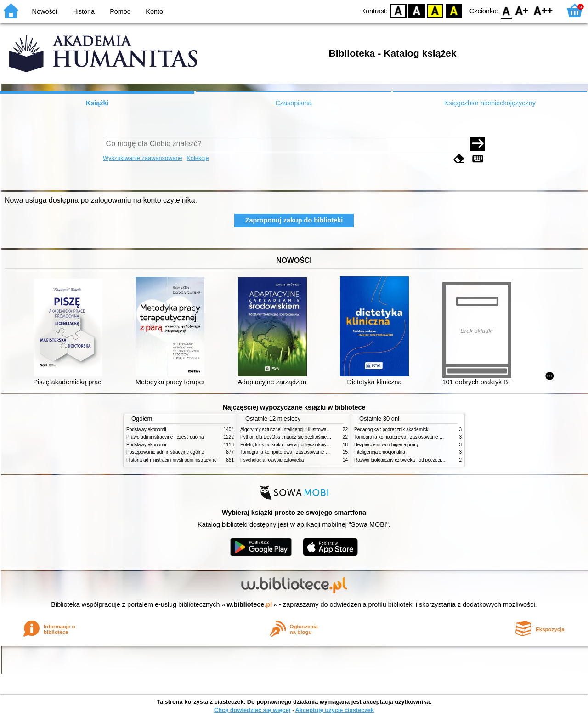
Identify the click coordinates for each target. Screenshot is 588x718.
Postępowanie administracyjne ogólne (165, 452)
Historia (83, 11)
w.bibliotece (250, 604)
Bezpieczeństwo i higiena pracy (387, 445)
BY (454, 10)
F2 (543, 10)
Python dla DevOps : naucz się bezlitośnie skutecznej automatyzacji (310, 437)
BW (417, 10)
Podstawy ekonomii (146, 430)
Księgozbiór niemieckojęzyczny (490, 103)
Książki (97, 103)
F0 (506, 10)
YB (435, 10)
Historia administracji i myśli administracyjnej (172, 460)
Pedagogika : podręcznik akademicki (392, 430)
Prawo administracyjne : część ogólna (165, 437)
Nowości (45, 11)
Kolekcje (198, 158)
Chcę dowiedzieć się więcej (252, 710)
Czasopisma (293, 103)
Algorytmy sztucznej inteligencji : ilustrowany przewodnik (298, 430)
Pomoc (120, 11)
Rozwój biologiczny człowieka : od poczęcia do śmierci (410, 460)
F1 (522, 10)
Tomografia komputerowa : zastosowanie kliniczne (292, 452)
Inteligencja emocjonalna (380, 452)
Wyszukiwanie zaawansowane (143, 158)
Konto (154, 11)
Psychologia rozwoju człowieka (272, 460)
